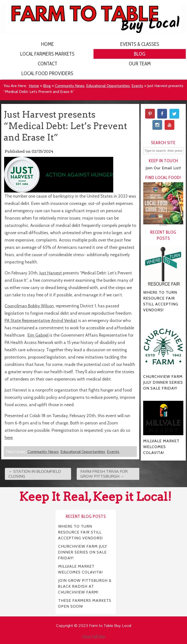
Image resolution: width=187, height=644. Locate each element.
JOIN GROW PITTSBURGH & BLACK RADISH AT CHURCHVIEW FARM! (85, 586)
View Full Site (93, 636)
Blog (140, 54)
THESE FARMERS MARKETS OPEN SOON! (85, 603)
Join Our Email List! (163, 168)
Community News (70, 86)
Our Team (140, 64)
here (9, 438)
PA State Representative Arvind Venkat (41, 320)
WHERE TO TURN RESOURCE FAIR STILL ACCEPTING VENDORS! (80, 532)
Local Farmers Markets (47, 54)
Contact (47, 64)
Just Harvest (51, 273)
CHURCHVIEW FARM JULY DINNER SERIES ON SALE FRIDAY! (83, 552)
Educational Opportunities (108, 86)
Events (137, 86)
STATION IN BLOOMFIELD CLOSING (35, 474)
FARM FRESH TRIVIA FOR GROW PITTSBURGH (104, 474)
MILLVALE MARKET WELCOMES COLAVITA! (80, 569)
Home (47, 44)
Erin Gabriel (38, 335)
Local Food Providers (47, 73)
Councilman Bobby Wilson (29, 306)
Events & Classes (140, 44)
